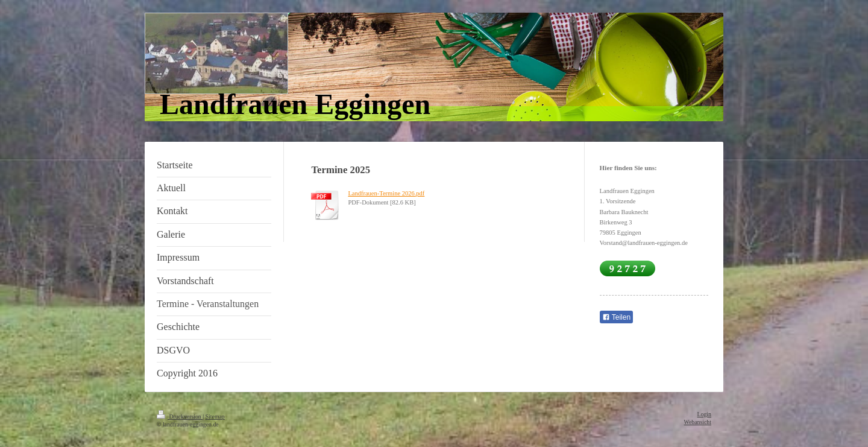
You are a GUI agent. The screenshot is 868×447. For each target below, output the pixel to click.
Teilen (616, 317)
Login (704, 414)
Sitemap (215, 417)
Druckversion (180, 417)
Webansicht (698, 422)
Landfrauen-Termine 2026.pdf (386, 193)
